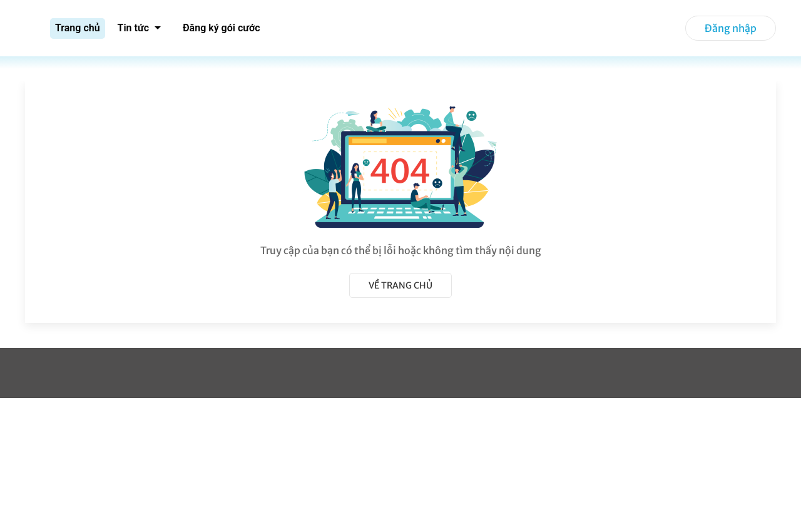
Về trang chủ (400, 285)
